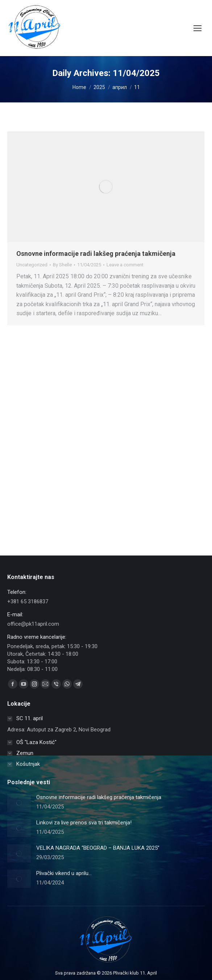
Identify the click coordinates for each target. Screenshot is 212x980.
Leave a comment (125, 265)
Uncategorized (32, 265)
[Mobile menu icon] (198, 28)
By (62, 265)
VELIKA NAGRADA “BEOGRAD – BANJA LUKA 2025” (98, 848)
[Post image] (19, 803)
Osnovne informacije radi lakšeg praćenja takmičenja (96, 254)
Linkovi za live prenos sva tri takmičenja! (84, 823)
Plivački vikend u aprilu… (64, 873)
